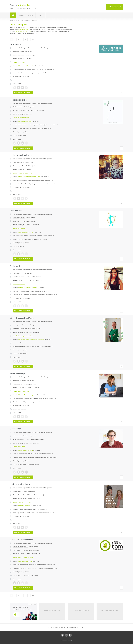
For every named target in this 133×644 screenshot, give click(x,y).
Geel (22, 162)
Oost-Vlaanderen (18, 107)
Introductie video (34, 464)
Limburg (15, 325)
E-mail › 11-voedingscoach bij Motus (23, 336)
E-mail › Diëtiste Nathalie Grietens (23, 173)
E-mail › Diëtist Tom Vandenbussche (23, 558)
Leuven (25, 436)
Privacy (70, 640)
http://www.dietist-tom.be (25, 561)
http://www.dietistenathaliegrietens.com (29, 177)
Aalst (25, 491)
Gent (25, 107)
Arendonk (23, 380)
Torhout (26, 547)
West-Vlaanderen (18, 547)
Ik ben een (115, 7)
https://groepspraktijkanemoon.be (27, 288)
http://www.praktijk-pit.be (25, 121)
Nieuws (21, 15)
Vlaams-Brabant (18, 436)
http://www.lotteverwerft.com (26, 232)
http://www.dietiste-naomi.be (26, 66)
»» (33, 40)
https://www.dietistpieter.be (26, 450)
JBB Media (65, 640)
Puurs (22, 51)
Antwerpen (16, 51)
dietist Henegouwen (23, 29)
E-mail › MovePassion (19, 62)
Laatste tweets (18, 575)
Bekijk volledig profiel (23, 93)
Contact (40, 15)
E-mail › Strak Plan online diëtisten (23, 502)
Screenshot (39, 66)
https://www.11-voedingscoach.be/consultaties (31, 339)
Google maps (29, 51)
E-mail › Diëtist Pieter (19, 447)
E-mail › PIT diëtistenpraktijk (21, 118)
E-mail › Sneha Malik (19, 284)
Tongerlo (23, 218)
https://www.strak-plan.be (25, 506)
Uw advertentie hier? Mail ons (52, 611)
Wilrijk (22, 273)
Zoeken (31, 15)
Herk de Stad (23, 325)
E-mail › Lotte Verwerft (19, 229)
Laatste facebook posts (20, 80)
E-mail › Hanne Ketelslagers (21, 391)
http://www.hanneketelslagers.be (27, 395)
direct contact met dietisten (23, 31)
